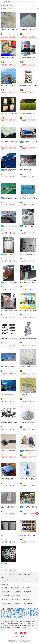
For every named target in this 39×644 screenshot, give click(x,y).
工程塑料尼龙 (6, 592)
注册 (23, 633)
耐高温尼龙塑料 (28, 604)
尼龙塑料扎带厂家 (12, 615)
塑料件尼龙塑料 (15, 588)
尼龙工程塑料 (27, 588)
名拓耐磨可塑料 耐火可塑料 (28, 282)
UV (34, 580)
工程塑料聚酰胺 (6, 604)
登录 (16, 633)
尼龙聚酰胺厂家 (17, 613)
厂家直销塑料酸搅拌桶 (29, 226)
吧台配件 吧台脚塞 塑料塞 (8, 451)
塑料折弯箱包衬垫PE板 (7, 395)
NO (23, 580)
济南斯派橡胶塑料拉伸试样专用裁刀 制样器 (13, 338)
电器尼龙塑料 (27, 600)
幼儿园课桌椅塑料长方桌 (8, 479)
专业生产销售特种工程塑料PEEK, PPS (11, 507)
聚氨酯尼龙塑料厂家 (24, 615)
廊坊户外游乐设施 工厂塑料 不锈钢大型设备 (13, 86)
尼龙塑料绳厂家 (10, 611)
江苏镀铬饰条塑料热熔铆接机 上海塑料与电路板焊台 (18, 198)
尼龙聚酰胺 (17, 604)
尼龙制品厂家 (27, 609)
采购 (37, 514)
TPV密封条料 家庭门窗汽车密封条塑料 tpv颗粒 (14, 58)
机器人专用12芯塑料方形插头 (9, 114)
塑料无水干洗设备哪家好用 (11, 282)
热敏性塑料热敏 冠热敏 (30, 451)
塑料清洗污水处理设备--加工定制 (13, 170)
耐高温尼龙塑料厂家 (28, 613)
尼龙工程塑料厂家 (31, 611)
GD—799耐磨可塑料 (26, 170)
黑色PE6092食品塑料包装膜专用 (29, 254)
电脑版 (22, 637)
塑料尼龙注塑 (17, 596)
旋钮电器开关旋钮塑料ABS (28, 535)
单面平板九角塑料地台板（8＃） (10, 367)
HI (14, 580)
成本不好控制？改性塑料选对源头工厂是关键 (13, 142)
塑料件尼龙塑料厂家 (20, 617)
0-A (2, 580)
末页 (29, 575)
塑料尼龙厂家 (19, 609)
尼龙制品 (27, 596)
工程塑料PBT (24, 395)
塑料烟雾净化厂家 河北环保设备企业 (14, 226)
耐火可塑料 (4, 535)
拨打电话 (13, 36)
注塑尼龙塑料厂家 (6, 613)
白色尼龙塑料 (17, 592)
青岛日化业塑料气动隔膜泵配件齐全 (14, 423)
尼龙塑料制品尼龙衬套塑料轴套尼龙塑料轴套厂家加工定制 (17, 30)
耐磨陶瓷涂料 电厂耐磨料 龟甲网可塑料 (12, 310)
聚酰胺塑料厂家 (9, 617)
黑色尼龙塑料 (16, 600)
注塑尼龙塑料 (28, 592)
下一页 (24, 575)
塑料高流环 (4, 563)
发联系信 (5, 36)
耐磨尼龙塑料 (6, 596)
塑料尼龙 (5, 588)
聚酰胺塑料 (5, 600)
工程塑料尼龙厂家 (20, 611)
